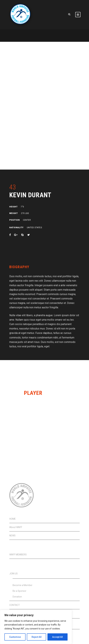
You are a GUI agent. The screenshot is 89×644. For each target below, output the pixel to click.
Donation (17, 597)
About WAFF (16, 527)
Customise (15, 637)
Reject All (37, 637)
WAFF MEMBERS (18, 555)
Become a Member (22, 585)
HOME (13, 519)
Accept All (58, 637)
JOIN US (13, 574)
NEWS (12, 536)
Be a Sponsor (19, 591)
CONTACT (15, 605)
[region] (36, 627)
